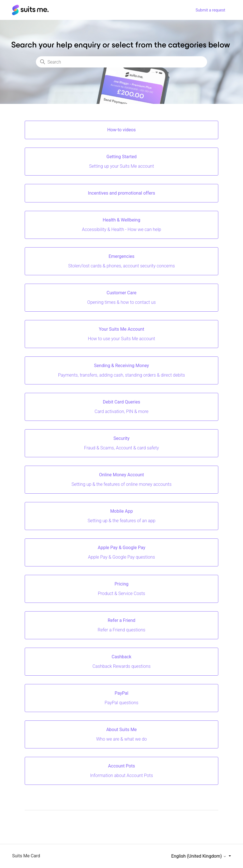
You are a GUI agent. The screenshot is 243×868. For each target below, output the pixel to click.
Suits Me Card (26, 856)
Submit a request (210, 10)
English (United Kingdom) (199, 856)
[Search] (121, 62)
